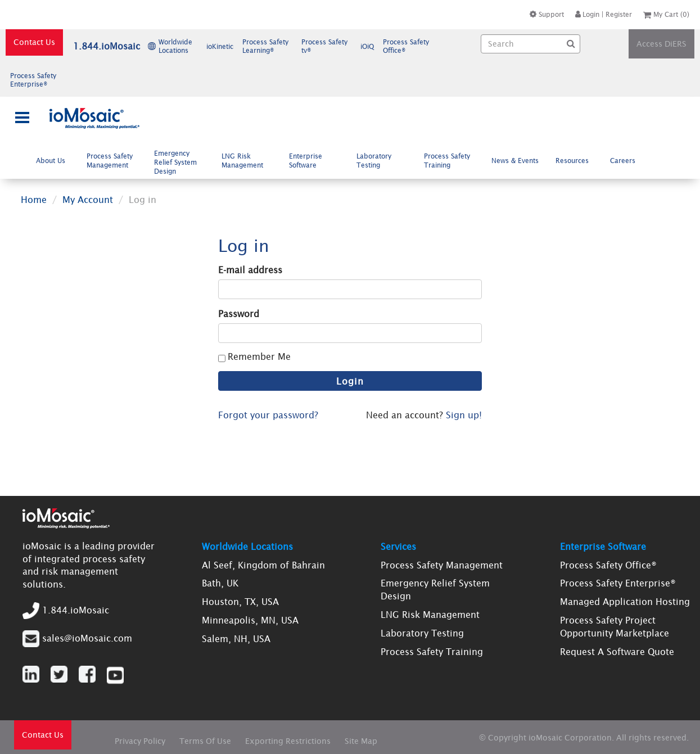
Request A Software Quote (617, 652)
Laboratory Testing (374, 161)
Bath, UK (220, 583)
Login (587, 14)
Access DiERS (661, 44)
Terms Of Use (205, 741)
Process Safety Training (447, 161)
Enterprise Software (307, 161)
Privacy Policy (140, 741)
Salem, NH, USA (236, 639)
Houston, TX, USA (240, 602)
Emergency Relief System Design (175, 162)
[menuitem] (53, 161)
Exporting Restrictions (288, 741)
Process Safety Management (112, 161)
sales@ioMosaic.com (87, 638)
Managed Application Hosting (625, 602)
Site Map (361, 741)
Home (34, 200)
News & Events (515, 161)
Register (619, 14)
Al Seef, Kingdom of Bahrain (263, 565)
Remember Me (259, 356)
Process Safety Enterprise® (618, 583)
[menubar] (338, 162)
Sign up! (464, 415)
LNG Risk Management (247, 161)
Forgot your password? (268, 415)
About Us (55, 160)
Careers (627, 160)
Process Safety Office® (608, 565)
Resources (577, 160)
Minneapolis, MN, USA (250, 620)
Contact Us (34, 42)
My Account (88, 200)
